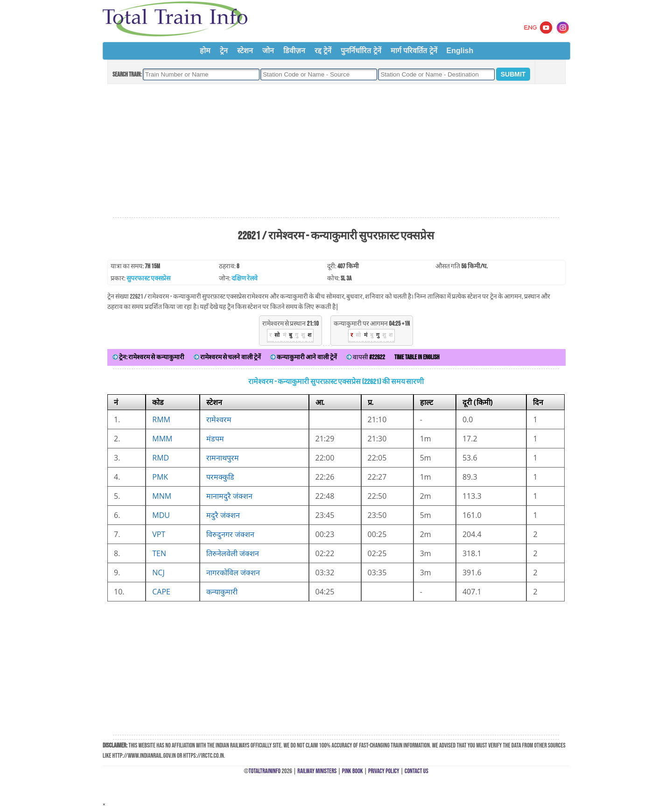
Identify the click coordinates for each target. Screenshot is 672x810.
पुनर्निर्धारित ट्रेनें (361, 51)
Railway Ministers (317, 771)
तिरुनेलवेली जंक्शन (233, 553)
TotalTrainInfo (265, 771)
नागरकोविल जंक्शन (233, 573)
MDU (161, 515)
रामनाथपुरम (223, 458)
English (460, 51)
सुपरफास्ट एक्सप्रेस (148, 278)
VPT (159, 534)
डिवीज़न (294, 51)
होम (205, 51)
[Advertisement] (336, 151)
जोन (268, 51)
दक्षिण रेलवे (245, 278)
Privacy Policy (384, 771)
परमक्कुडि (220, 477)
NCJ (158, 573)
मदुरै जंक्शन (223, 515)
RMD (161, 458)
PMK (160, 477)
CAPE (161, 592)
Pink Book (353, 771)
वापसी (366, 357)
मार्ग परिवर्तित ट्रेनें (414, 51)
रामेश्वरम (219, 419)
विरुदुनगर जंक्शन (230, 534)
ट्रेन (224, 51)
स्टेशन (245, 51)
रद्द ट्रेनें (323, 51)
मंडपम (215, 439)
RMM (161, 419)
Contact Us (416, 771)
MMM (162, 439)
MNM (162, 496)
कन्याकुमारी (222, 592)
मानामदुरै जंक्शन (229, 496)
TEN (159, 553)
